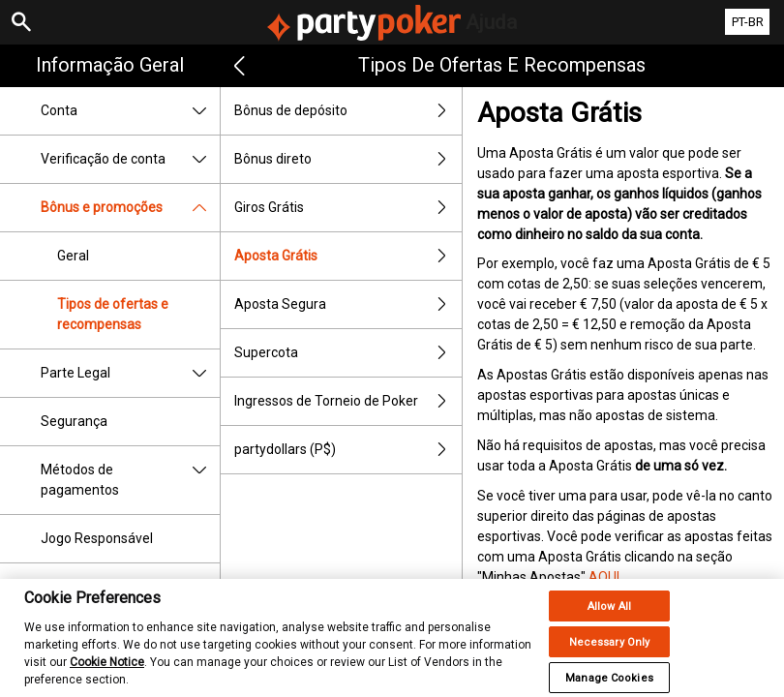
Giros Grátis (348, 208)
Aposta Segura (348, 304)
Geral (73, 256)
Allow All (609, 616)
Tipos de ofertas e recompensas (113, 314)
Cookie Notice (107, 672)
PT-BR (748, 22)
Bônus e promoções (130, 208)
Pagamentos (130, 587)
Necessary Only (610, 652)
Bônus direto (348, 159)
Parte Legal (130, 373)
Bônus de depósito (348, 111)
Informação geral (110, 65)
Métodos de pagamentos (130, 480)
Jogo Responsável (97, 538)
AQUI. (605, 577)
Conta (130, 111)
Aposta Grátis (348, 256)
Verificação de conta (130, 159)
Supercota (348, 353)
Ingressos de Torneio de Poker (348, 401)
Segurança (74, 421)
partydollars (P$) (348, 450)
